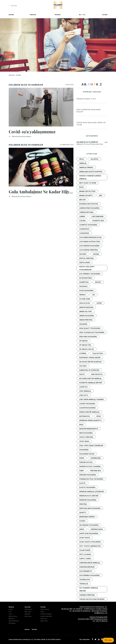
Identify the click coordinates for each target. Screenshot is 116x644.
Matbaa (11, 15)
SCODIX (82, 521)
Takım (10, 614)
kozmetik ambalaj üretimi (91, 383)
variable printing (87, 595)
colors (82, 220)
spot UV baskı (85, 554)
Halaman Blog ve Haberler (92, 143)
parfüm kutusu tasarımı (90, 466)
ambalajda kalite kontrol (91, 171)
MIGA (99, 416)
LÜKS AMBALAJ (85, 391)
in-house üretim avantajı (90, 362)
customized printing (89, 250)
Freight (83, 295)
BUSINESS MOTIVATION (89, 204)
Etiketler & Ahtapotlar (46, 614)
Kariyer (27, 629)
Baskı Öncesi (28, 612)
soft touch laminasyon (90, 546)
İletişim (105, 15)
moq (81, 424)
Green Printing (86, 320)
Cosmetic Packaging (88, 225)
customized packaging (89, 246)
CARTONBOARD (97, 216)
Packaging (84, 450)
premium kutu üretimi (89, 496)
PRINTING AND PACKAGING (90, 508)
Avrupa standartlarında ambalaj (90, 177)
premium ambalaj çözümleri (92, 491)
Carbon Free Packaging (89, 208)
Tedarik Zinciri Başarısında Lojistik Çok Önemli (91, 123)
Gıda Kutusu (85, 303)
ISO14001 (83, 366)
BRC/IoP (82, 200)
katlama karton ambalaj (90, 378)
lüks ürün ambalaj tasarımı (92, 399)
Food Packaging (86, 290)
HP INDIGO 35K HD (87, 349)
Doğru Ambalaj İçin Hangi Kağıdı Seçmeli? (89, 111)
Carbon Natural (86, 212)
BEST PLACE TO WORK (88, 183)
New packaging (86, 433)
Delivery (83, 254)
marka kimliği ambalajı (89, 412)
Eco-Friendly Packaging (90, 274)
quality (83, 512)
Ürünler (58, 15)
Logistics (83, 387)
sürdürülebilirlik (87, 567)
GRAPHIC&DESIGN (86, 307)
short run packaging (89, 533)
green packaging (87, 316)
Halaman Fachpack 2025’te (86, 99)
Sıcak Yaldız (85, 538)
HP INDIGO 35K (85, 345)
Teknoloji (84, 584)
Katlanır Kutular (45, 609)
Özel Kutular (44, 619)
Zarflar (42, 612)
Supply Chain (85, 558)
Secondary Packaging (89, 525)
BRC (101, 195)
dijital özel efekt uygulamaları (87, 268)
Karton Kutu (97, 374)
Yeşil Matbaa (12, 623)
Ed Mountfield (86, 278)
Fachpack (83, 286)
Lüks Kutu (84, 395)
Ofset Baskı (84, 441)
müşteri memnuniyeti (89, 429)
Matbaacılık (85, 416)
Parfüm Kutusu (86, 462)
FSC (94, 295)
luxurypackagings (87, 408)
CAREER (82, 216)
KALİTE (82, 374)
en (13, 6)
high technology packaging (92, 332)
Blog (81, 187)
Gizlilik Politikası (56, 639)
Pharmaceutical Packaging (91, 479)
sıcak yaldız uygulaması (90, 542)
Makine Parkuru (13, 616)
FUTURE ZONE (85, 299)
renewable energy (87, 517)
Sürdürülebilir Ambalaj (90, 563)
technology (85, 579)
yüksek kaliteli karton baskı (92, 599)
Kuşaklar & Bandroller (46, 616)
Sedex (82, 529)
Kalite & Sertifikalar (14, 621)
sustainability (86, 571)
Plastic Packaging (87, 487)
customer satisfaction (90, 241)
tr (10, 6)
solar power (85, 550)
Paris (81, 471)
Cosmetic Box (98, 220)
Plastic (82, 483)
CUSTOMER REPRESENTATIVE (90, 237)
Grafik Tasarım (29, 609)
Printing (83, 504)
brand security (86, 195)
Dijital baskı (85, 262)
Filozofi (11, 609)
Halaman (58, 6)
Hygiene (83, 353)
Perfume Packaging (88, 475)
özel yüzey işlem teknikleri (91, 445)
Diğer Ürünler (44, 621)
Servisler (33, 15)
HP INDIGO (83, 341)
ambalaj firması (86, 167)
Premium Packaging (88, 500)
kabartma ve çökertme (89, 370)
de (16, 6)
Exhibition (84, 282)
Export (98, 282)
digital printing (86, 258)
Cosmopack (84, 229)
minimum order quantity (90, 420)
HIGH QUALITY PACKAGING (90, 328)
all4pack (94, 159)
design (96, 254)
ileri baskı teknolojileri (90, 357)
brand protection (87, 191)
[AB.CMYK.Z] (82, 16)
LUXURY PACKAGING (87, 404)
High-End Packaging (88, 337)
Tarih (10, 612)
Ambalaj (83, 163)
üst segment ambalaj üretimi (89, 589)
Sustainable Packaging (89, 575)
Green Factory (86, 311)
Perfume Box (96, 471)
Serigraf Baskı (97, 529)
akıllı (82, 159)
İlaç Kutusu (98, 353)
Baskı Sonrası (28, 616)
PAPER (82, 458)
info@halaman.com (101, 613)
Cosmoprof (84, 233)
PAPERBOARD (96, 458)
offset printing (86, 437)
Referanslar (12, 619)
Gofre (99, 303)
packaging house (87, 454)
